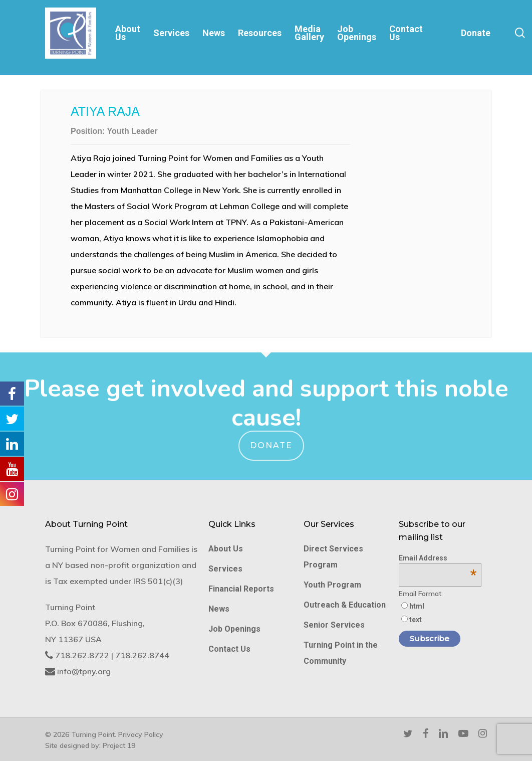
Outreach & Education (345, 605)
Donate (271, 445)
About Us (226, 549)
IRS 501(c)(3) (158, 581)
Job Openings (234, 629)
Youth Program (332, 585)
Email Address (438, 558)
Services (225, 569)
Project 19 (119, 745)
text (416, 620)
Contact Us (229, 649)
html (417, 606)
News (219, 609)
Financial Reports (241, 589)
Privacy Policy (141, 734)
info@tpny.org (84, 671)
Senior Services (334, 625)
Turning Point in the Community (341, 653)
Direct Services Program (333, 557)
